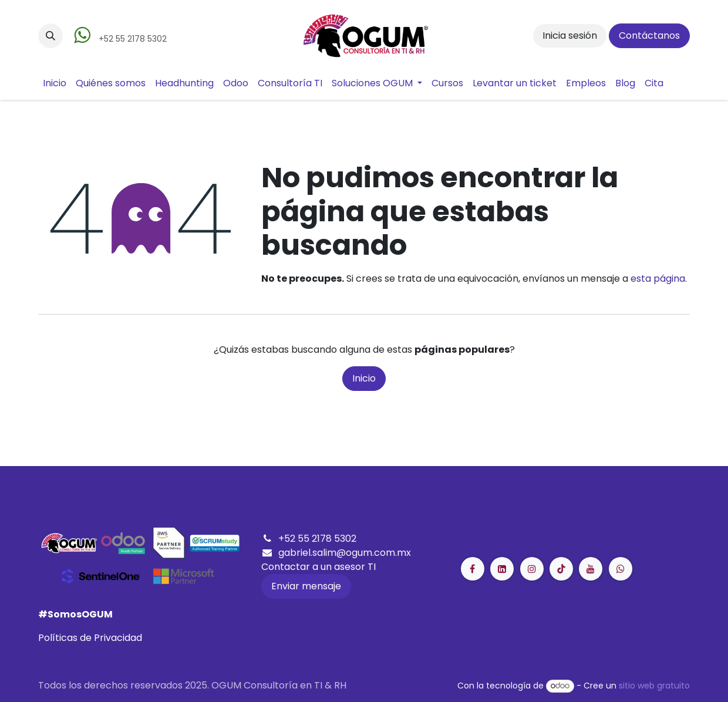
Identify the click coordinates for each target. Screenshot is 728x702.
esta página (658, 279)
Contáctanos (649, 36)
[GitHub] (621, 569)
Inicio (364, 378)
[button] (50, 36)
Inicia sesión (570, 36)
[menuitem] (55, 83)
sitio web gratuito (654, 686)
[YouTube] (591, 569)
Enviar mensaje (306, 586)
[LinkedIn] (561, 569)
